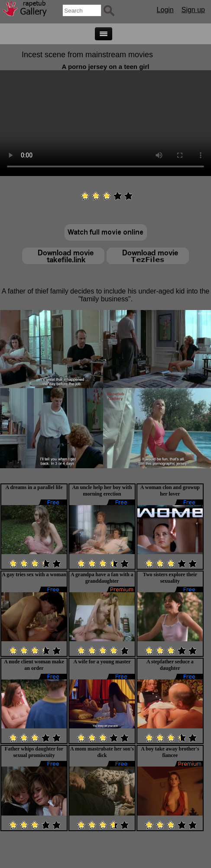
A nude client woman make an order (34, 665)
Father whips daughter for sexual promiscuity (34, 752)
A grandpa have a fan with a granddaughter (102, 578)
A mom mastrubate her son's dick (102, 752)
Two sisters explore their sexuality (170, 578)
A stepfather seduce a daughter (170, 665)
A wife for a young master (102, 662)
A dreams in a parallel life (34, 487)
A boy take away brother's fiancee (170, 752)
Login (165, 10)
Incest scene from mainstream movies (87, 55)
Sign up (193, 10)
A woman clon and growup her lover (170, 491)
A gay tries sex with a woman (34, 574)
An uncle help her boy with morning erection (102, 491)
